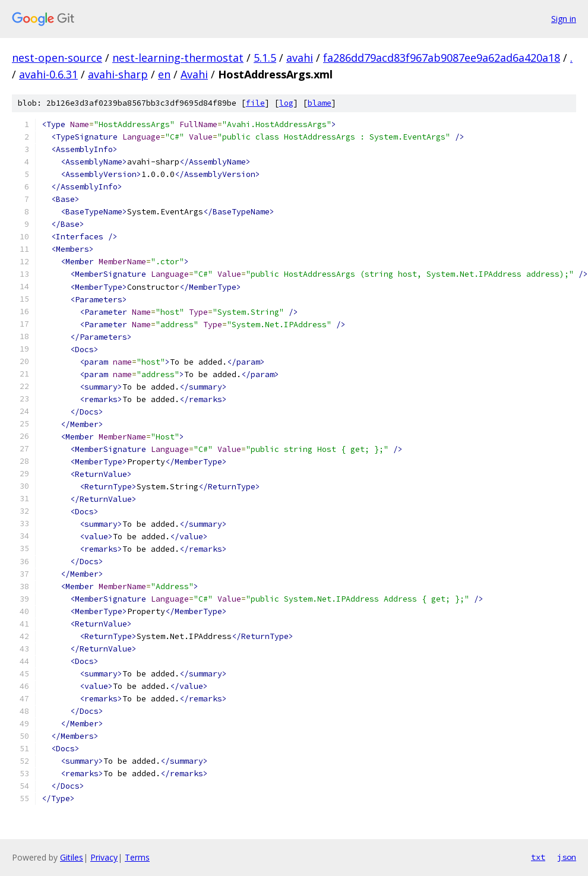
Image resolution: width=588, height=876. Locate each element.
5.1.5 (265, 58)
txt (538, 857)
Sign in (564, 19)
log (286, 103)
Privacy (104, 857)
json (567, 857)
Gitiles (72, 857)
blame (320, 103)
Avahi (194, 74)
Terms (137, 857)
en (164, 74)
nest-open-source (57, 58)
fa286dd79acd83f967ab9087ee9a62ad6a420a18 (442, 58)
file (255, 103)
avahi (300, 58)
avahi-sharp (118, 74)
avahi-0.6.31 (48, 74)
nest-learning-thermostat (178, 58)
